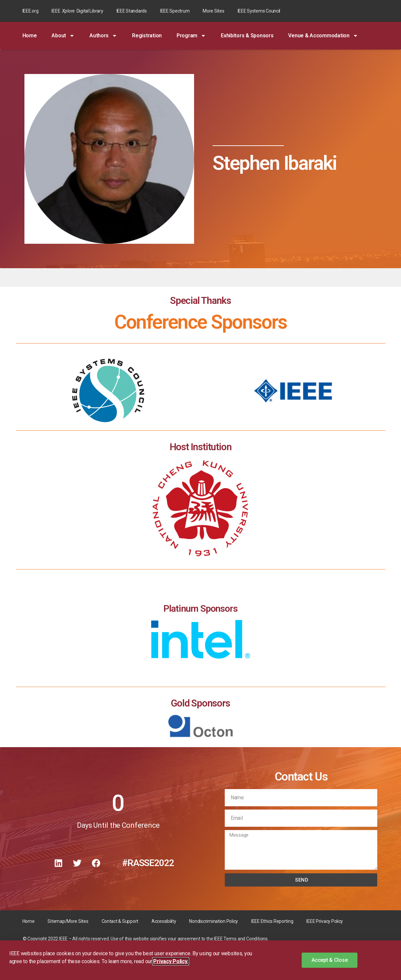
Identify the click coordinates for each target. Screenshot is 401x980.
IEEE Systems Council (259, 11)
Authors (103, 36)
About (63, 36)
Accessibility (164, 921)
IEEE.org (31, 11)
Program (191, 36)
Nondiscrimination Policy (214, 921)
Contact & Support (120, 921)
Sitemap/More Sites (68, 921)
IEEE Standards (132, 11)
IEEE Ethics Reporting (272, 921)
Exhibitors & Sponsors (247, 36)
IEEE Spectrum (175, 11)
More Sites (213, 11)
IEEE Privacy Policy (325, 921)
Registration (147, 36)
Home (30, 36)
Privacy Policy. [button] (171, 961)
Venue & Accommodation (323, 36)
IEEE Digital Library (77, 11)
